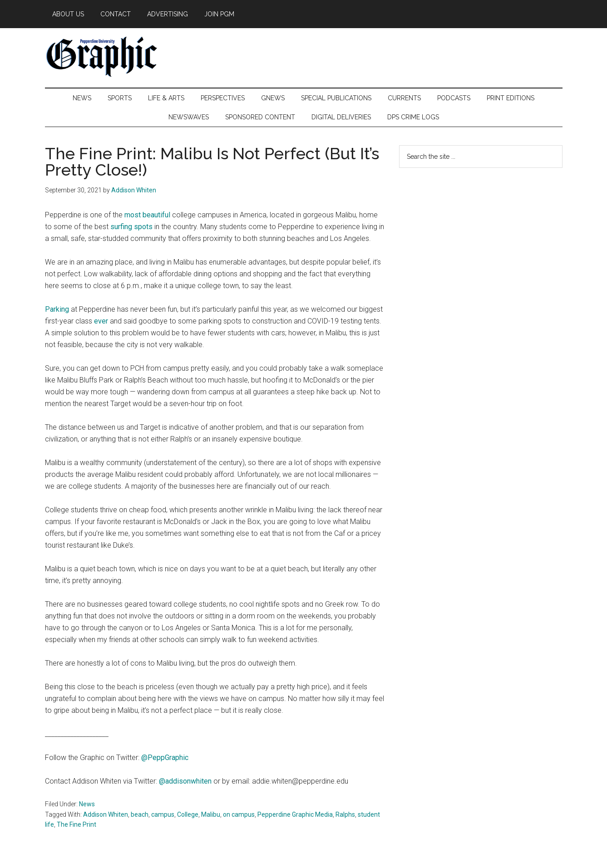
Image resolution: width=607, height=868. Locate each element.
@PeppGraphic (165, 758)
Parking (57, 309)
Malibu (211, 814)
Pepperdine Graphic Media (295, 814)
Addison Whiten (106, 814)
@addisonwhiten (185, 781)
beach (140, 814)
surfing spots (131, 227)
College (188, 814)
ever (102, 321)
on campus (239, 814)
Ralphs (345, 814)
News (87, 804)
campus (163, 814)
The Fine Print (76, 824)
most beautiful (147, 215)
